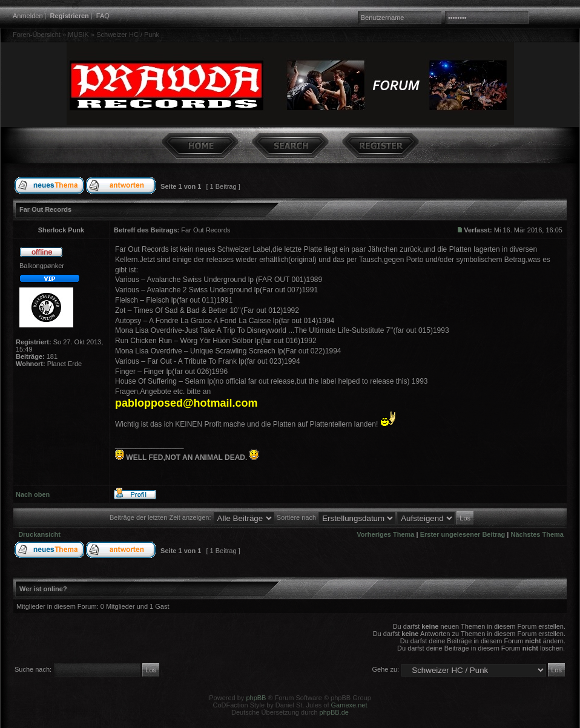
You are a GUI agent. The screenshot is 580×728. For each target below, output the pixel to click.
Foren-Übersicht (37, 34)
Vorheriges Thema (385, 534)
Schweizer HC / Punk (128, 34)
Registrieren (70, 16)
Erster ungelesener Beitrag (463, 534)
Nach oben (33, 494)
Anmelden (28, 16)
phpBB (256, 698)
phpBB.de (334, 712)
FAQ (103, 16)
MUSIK (78, 34)
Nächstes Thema (537, 534)
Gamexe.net (349, 705)
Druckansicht (39, 534)
